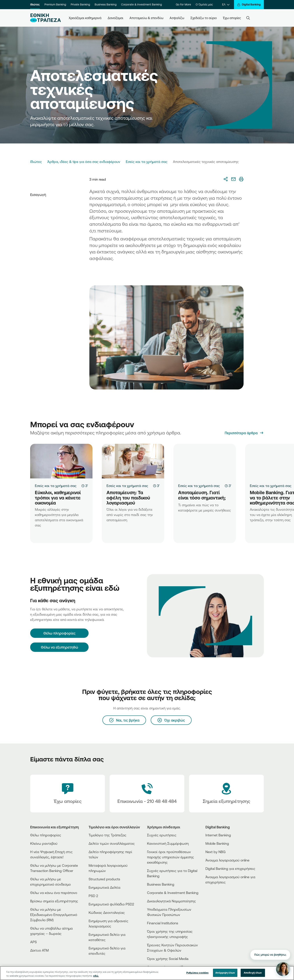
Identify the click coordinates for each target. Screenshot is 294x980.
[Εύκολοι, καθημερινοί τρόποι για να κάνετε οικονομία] (61, 461)
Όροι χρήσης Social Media (168, 959)
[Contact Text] (147, 794)
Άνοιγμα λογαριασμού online (227, 860)
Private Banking (80, 4)
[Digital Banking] (249, 5)
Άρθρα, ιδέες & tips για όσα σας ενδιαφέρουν (84, 162)
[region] (147, 973)
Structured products (104, 879)
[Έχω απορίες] (68, 794)
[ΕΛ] (226, 5)
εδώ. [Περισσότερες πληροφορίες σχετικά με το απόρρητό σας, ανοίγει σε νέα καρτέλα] (96, 976)
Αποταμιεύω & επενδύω (146, 18)
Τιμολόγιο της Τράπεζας (107, 835)
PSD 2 (93, 896)
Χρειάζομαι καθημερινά (85, 18)
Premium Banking (55, 4)
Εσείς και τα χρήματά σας (147, 162)
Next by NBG (215, 852)
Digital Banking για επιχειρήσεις (230, 868)
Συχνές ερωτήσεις (162, 835)
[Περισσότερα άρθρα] (244, 433)
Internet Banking (218, 835)
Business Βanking (161, 884)
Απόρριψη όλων (225, 973)
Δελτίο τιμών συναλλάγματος (112, 843)
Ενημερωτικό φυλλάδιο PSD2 (111, 904)
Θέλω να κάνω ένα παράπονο (54, 893)
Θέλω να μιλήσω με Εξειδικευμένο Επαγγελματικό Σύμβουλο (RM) (54, 915)
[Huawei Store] (220, 899)
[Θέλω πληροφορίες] (59, 633)
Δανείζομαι (115, 18)
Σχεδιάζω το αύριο (204, 18)
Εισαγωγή (38, 195)
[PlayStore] (220, 896)
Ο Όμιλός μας (204, 4)
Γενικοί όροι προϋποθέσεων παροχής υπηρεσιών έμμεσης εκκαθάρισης (170, 857)
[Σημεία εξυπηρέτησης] (226, 794)
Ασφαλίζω (177, 18)
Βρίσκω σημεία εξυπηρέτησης (54, 901)
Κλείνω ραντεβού (44, 843)
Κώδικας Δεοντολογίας (107, 912)
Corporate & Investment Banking (141, 4)
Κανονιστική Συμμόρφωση (168, 843)
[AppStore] (220, 893)
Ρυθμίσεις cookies (197, 973)
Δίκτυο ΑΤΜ (39, 950)
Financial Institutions (163, 923)
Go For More (183, 4)
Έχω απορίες (232, 18)
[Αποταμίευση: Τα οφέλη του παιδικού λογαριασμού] (133, 461)
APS (33, 942)
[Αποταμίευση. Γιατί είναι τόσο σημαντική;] (205, 461)
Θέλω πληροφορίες (46, 835)
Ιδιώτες (35, 4)
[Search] (248, 18)
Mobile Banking (217, 843)
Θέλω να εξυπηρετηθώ (59, 647)
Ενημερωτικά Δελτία (104, 887)
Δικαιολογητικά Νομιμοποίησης (171, 901)
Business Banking (106, 4)
